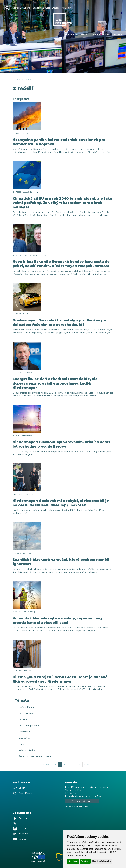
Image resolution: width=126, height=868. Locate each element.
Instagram (84, 34)
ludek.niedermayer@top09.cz (87, 796)
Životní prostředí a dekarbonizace (35, 756)
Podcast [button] (106, 34)
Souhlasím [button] (73, 861)
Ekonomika (25, 732)
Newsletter (117, 34)
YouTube (96, 34)
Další (87, 765)
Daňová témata (27, 707)
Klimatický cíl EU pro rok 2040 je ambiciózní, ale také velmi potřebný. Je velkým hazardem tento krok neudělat (62, 203)
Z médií (28, 80)
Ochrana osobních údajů (77, 807)
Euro (21, 744)
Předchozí (46, 765)
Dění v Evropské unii (29, 726)
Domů (18, 80)
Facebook (69, 34)
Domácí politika (27, 713)
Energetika (24, 738)
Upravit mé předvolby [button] (102, 861)
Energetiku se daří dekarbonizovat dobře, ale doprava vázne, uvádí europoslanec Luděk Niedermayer (55, 383)
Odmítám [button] (85, 861)
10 (74, 765)
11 (80, 765)
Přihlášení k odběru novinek (82, 801)
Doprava (23, 719)
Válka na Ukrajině (27, 750)
